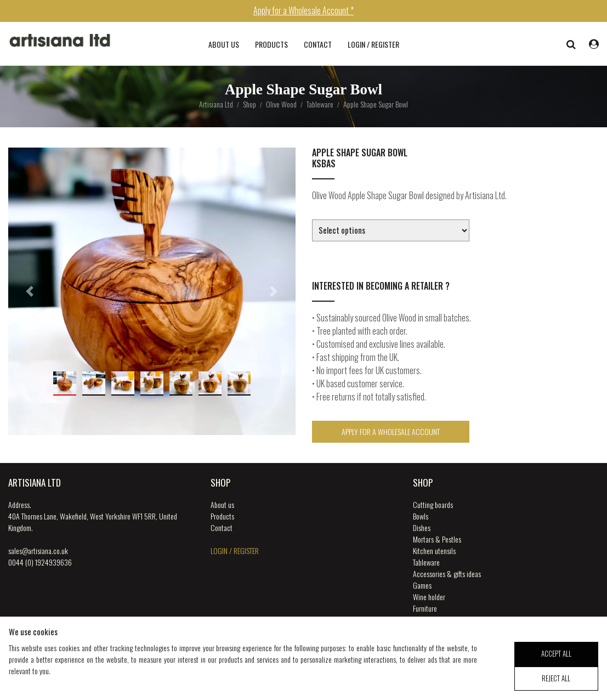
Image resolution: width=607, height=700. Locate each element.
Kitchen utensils (434, 551)
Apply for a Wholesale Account (391, 431)
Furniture (425, 608)
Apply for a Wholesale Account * (303, 10)
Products (271, 44)
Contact (318, 44)
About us (224, 44)
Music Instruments (438, 620)
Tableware (426, 562)
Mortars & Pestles (437, 539)
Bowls (421, 516)
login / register (373, 44)
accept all (556, 665)
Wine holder (429, 597)
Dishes (422, 527)
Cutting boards (433, 504)
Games (422, 585)
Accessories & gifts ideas (447, 574)
